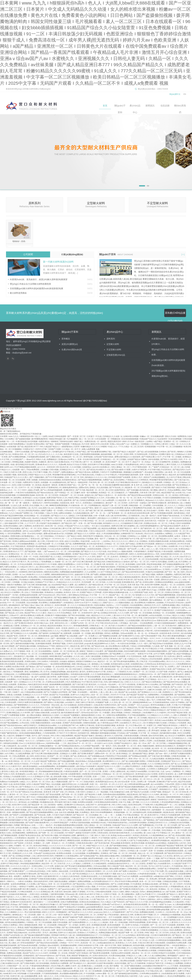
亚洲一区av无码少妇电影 (32, 534)
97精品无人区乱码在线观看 (152, 659)
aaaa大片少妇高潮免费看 (114, 508)
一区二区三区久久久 (9, 802)
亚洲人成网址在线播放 (63, 513)
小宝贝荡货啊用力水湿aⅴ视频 (83, 887)
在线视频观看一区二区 (130, 856)
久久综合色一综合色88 (107, 684)
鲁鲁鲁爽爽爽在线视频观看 (61, 684)
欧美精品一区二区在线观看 (164, 613)
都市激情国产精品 (183, 812)
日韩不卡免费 (114, 828)
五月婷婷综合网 (141, 454)
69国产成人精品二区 (164, 557)
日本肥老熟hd (21, 838)
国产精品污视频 (149, 574)
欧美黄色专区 (39, 526)
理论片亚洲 (61, 595)
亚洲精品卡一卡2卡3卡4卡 (171, 518)
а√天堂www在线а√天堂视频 (82, 539)
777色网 (146, 805)
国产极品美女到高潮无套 (132, 667)
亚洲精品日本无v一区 (148, 674)
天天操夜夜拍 (79, 828)
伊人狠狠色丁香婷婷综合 (17, 587)
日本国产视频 (156, 792)
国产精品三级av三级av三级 (33, 605)
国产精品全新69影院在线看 (133, 572)
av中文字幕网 (159, 654)
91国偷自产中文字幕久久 (46, 582)
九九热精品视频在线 (81, 513)
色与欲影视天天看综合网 (26, 874)
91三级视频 (180, 805)
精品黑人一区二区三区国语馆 (173, 585)
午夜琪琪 (68, 641)
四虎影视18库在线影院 (92, 774)
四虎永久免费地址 (11, 925)
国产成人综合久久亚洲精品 (146, 958)
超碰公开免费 (34, 490)
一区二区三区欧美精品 (45, 536)
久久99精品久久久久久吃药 (158, 715)
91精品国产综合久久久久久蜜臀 (125, 825)
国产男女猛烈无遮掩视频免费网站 (40, 812)
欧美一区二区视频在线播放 (108, 848)
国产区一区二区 (79, 846)
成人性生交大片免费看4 (11, 592)
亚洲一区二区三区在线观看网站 (39, 651)
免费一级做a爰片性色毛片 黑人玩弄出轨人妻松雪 (163, 656)
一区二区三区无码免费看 (167, 874)
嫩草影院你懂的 (7, 825)
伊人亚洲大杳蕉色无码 (99, 956)
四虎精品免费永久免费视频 (11, 621)
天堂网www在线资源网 (55, 682)
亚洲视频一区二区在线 (59, 953)
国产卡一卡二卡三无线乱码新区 (82, 782)
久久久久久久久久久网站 (10, 731)
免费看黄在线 (32, 833)
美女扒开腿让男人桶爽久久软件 (64, 966)
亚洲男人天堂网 (146, 741)
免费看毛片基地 (29, 876)
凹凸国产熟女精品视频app (149, 708)
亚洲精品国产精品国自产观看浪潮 (170, 846)
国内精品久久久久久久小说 (96, 477)
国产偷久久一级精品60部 (78, 482)
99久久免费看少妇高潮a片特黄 (13, 667)
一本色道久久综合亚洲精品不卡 (76, 769)
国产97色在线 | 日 (117, 488)
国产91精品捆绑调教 (66, 761)
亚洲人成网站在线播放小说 (104, 718)
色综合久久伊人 (7, 656)
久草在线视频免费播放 (111, 534)
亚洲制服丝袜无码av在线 (72, 697)
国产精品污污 (118, 710)
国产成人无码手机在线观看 (88, 889)
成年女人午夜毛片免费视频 (25, 608)
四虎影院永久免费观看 (60, 963)
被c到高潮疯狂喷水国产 (71, 713)
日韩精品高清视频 (170, 881)
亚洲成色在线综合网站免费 (50, 577)
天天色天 (179, 876)
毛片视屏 (90, 580)
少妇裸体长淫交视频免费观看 (28, 710)
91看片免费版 (148, 766)
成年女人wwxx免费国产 (32, 531)
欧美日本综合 (41, 756)
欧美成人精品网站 (13, 631)
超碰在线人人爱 (144, 731)
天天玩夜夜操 (136, 884)
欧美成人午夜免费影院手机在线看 (139, 508)
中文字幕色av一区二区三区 (27, 654)
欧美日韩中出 (154, 815)
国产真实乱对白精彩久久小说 (99, 470)
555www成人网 (72, 894)
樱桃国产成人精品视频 (69, 636)
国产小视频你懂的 (37, 477)
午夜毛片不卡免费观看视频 (111, 472)
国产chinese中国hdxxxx (45, 956)
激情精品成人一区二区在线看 (24, 915)
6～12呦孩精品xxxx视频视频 (169, 915)
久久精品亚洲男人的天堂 (99, 659)
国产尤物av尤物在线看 (41, 713)
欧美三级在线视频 (94, 656)
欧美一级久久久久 (46, 976)
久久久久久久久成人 (130, 677)
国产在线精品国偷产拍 (89, 856)
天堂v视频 (156, 830)
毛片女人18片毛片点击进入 (160, 866)
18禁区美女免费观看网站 (117, 715)
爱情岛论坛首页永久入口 (171, 580)
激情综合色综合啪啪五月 (166, 746)
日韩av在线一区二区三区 (90, 631)
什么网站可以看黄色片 (132, 766)
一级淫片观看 (186, 958)
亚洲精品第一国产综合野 (127, 549)
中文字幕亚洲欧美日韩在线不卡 (128, 482)
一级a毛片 (48, 825)
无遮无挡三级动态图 (63, 892)
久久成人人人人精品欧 (99, 922)
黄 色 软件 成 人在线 (140, 485)
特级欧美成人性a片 (184, 800)
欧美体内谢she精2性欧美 (120, 833)
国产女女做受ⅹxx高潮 (29, 917)
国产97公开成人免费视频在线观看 (141, 912)
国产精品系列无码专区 (174, 853)
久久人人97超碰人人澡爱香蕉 (79, 864)
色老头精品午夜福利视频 (35, 841)
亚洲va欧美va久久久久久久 (47, 464)
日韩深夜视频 (107, 789)
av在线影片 (135, 638)
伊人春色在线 (152, 889)
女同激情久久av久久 (45, 741)
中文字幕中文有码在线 (74, 587)
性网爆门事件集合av (22, 825)
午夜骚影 (107, 713)
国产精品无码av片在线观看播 (161, 644)
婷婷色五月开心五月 (153, 605)
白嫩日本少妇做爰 (155, 690)
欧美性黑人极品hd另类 (135, 521)
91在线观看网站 (137, 605)
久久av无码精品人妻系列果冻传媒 (136, 935)
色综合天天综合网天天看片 (143, 720)
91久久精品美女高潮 (129, 828)
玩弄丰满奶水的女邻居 (159, 887)
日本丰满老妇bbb (184, 953)
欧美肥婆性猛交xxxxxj (105, 782)
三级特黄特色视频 (57, 894)
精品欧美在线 (169, 812)
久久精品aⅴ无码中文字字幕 (41, 828)
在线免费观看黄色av (105, 741)
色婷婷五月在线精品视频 (112, 920)
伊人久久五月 (118, 784)
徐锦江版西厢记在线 (173, 920)
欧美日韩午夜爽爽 (153, 585)
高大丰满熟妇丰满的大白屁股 (155, 723)
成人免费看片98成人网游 (181, 927)
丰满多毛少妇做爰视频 (155, 572)
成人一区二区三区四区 (90, 764)
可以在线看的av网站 (157, 661)
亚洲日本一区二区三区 (28, 636)
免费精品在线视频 (14, 953)
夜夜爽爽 (181, 925)
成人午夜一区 (172, 948)
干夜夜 (52, 720)
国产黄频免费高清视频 (114, 651)
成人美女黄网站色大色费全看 (117, 646)
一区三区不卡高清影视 (126, 684)
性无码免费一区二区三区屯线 (94, 582)
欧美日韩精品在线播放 (72, 910)
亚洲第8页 (23, 572)
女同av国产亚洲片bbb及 (104, 457)
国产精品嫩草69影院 (184, 567)
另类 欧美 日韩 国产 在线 (150, 493)
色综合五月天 (171, 500)
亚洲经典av (22, 684)
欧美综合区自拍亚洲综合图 (139, 513)
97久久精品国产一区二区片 (25, 738)
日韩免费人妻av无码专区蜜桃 (152, 736)
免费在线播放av (68, 472)
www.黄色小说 (175, 621)
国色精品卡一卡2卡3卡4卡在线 (65, 979)
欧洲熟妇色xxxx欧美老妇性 (92, 841)
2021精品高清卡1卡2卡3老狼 (45, 564)
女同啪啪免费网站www (38, 664)
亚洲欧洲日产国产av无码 (167, 782)
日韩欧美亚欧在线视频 (59, 621)
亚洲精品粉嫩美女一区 (48, 746)
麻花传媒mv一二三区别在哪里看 (47, 902)
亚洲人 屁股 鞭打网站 (32, 910)
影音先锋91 (161, 697)
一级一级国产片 (42, 697)
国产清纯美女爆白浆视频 (26, 646)
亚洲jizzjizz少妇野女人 (67, 459)
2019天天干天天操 (118, 695)
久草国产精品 (81, 452)
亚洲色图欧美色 (128, 582)
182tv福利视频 (74, 551)
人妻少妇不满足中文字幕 (82, 879)
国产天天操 (144, 887)
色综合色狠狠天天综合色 (57, 569)
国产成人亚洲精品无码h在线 (105, 613)
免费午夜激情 (63, 677)
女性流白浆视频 (22, 828)
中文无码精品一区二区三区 (110, 935)
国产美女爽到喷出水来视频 (146, 951)
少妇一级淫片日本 (126, 951)
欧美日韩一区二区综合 (55, 526)
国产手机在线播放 (13, 528)
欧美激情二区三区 (53, 787)
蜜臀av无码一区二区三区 (105, 754)
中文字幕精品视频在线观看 (25, 467)
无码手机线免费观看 (70, 610)
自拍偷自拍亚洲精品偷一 (19, 894)
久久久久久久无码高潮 (150, 802)
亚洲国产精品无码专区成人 (131, 820)
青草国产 (58, 769)
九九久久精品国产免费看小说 (21, 513)
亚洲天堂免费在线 (116, 697)
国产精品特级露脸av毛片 (41, 452)
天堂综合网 (150, 697)
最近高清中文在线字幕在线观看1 (101, 963)
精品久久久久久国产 (46, 608)
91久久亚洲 (114, 590)
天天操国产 (179, 508)
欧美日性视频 (121, 963)
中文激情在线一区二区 (78, 505)
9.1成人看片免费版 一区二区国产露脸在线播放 (123, 966)
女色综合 (91, 951)
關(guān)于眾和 (120, 109)
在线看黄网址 (179, 938)
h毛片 (68, 682)
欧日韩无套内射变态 (95, 544)
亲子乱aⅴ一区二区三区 (87, 567)
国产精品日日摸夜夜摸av (152, 682)
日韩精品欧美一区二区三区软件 (83, 817)
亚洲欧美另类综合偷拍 (28, 700)
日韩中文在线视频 (22, 452)
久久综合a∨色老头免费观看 (171, 930)
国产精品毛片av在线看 (140, 792)
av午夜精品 (19, 687)
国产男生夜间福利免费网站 (125, 661)
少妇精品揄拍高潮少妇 (106, 943)
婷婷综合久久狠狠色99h (99, 654)
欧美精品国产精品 (7, 930)
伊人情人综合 (37, 554)
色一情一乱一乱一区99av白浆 (146, 633)
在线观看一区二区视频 (82, 633)
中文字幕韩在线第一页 (142, 467)
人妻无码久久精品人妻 (9, 771)
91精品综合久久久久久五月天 (69, 582)
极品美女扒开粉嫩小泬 (49, 904)
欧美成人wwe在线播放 (164, 720)
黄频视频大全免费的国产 (134, 472)
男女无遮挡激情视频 (33, 912)
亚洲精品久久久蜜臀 (68, 754)
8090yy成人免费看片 (140, 669)
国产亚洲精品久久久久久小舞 (150, 692)
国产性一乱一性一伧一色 (92, 485)
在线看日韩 (173, 546)
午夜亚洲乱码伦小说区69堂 (127, 976)
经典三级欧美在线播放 (59, 881)
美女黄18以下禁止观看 (69, 679)
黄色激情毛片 (20, 656)
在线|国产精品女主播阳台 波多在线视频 (143, 459)
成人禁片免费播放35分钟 (46, 887)
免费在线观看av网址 (148, 869)
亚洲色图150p (181, 631)
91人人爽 (44, 505)
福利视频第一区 (158, 810)
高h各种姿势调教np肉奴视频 (158, 910)
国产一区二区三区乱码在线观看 (146, 559)
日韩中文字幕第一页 (112, 894)
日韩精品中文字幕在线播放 (59, 546)
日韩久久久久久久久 (133, 682)
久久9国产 (176, 569)
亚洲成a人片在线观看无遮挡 (15, 777)
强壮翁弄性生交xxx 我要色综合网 (155, 621)
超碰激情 (48, 979)
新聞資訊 (150, 106)
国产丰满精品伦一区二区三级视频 (42, 587)
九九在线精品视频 (133, 621)
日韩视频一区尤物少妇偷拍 (23, 582)
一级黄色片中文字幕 (144, 654)
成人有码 (30, 756)
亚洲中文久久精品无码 (109, 889)
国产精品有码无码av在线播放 (175, 682)
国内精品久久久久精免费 (152, 482)
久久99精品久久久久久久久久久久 (128, 574)
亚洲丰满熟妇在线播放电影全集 (116, 592)
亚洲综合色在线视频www (90, 902)
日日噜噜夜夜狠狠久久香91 (22, 618)
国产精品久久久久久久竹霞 (137, 902)
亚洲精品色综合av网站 (48, 725)
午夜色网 (101, 554)
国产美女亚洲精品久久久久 (84, 874)
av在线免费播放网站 (47, 766)
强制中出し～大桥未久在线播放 (20, 881)
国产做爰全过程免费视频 (179, 651)
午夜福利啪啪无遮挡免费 (128, 475)
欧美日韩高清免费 (27, 769)
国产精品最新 (34, 820)
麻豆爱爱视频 (98, 633)
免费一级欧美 (169, 528)
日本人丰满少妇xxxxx (64, 976)
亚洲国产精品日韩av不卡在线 (84, 554)
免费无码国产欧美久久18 (57, 498)
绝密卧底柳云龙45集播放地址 (23, 536)
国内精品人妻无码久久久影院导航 (109, 736)
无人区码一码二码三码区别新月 (70, 669)
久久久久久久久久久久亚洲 (60, 846)
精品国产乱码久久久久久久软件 (36, 953)
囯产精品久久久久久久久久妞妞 (159, 938)
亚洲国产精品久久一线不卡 (129, 528)
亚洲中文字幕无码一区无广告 (155, 667)
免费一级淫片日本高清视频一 (63, 930)
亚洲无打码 (88, 948)
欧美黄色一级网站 (56, 805)
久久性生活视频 (168, 638)
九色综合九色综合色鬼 (95, 559)
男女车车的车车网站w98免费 (127, 881)
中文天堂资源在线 (134, 656)
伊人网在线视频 (142, 751)
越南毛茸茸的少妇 (69, 784)
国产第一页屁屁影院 (12, 600)
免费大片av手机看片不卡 (146, 894)
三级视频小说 (113, 539)
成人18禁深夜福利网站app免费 (137, 784)
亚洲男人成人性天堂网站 (178, 562)
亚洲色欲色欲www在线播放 (50, 480)
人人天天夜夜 (173, 966)
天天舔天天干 (186, 961)
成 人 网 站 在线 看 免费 (128, 817)
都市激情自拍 (173, 503)
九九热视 (156, 646)
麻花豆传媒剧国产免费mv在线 (19, 518)
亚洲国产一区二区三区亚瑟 (144, 672)
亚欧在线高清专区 (41, 881)
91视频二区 (146, 830)
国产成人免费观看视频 (116, 569)
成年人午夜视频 (34, 810)
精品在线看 (64, 871)
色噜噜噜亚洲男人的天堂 (54, 731)
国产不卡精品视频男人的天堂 (45, 851)
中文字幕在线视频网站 (137, 715)
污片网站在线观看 (25, 892)
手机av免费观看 (33, 470)
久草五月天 (123, 838)
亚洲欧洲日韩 (167, 677)
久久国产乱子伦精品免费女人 (139, 841)
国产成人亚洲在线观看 (71, 927)
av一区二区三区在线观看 (49, 961)
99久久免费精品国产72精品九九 (169, 577)
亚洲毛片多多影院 (166, 774)
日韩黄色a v (133, 536)
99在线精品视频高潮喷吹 (157, 651)
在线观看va (160, 534)
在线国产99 (91, 848)
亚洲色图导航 (122, 718)
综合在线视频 (32, 603)
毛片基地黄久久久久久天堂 (143, 595)
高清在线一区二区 (88, 943)
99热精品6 (137, 713)
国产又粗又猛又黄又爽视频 (159, 756)
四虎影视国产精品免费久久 (101, 728)
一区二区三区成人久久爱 (144, 940)
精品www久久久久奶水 (155, 500)
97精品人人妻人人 (132, 807)
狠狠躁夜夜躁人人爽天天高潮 (164, 464)
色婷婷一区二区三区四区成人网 (66, 651)
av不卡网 (128, 559)
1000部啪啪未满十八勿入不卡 (75, 557)
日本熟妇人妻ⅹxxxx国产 (138, 851)
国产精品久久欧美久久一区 (106, 495)
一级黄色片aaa (62, 559)
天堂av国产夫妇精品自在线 (45, 853)
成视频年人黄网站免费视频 (80, 881)
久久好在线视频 (79, 853)
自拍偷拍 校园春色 (68, 661)
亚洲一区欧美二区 (147, 475)
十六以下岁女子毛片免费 (154, 871)
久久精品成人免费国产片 (47, 889)
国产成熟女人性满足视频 (54, 702)
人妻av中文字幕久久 (182, 728)
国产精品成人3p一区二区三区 (94, 927)
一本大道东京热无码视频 (126, 644)
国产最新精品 (149, 820)
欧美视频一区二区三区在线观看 (13, 480)
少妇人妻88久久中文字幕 (149, 518)
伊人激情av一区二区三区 (182, 833)
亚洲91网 (18, 677)
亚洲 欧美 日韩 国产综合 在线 (111, 930)
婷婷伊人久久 (74, 628)
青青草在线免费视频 (137, 922)
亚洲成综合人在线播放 (54, 592)
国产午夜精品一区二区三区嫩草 (68, 493)
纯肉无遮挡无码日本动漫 (38, 684)
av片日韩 (11, 828)
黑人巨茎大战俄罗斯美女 (116, 490)
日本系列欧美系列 (77, 871)
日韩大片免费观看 (154, 968)
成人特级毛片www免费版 (137, 771)
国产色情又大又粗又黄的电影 (164, 488)
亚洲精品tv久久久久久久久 (11, 718)
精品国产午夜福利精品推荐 (139, 800)
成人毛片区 (33, 508)
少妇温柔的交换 (64, 879)
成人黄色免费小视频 (59, 777)
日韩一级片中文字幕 (108, 945)
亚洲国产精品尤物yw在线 (17, 933)
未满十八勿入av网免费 (105, 500)
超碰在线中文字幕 (82, 574)
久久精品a (26, 751)
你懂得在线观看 (90, 723)
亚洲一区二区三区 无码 (75, 477)
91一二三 (66, 539)
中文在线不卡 (169, 567)
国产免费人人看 (146, 677)
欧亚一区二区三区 (157, 592)
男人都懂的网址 (128, 894)
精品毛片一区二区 (105, 661)
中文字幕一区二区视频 (172, 457)
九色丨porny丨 (166, 771)
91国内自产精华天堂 (155, 963)
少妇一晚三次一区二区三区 (115, 858)
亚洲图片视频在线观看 (103, 748)
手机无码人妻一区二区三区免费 (102, 482)
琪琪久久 (9, 641)
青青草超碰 (88, 457)
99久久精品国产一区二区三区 (64, 567)
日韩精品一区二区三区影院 (58, 958)
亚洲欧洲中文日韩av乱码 (75, 805)
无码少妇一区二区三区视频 (115, 536)
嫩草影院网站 (50, 500)
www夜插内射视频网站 (179, 641)
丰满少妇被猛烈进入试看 (119, 792)
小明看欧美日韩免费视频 (67, 807)
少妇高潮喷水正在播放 (25, 789)
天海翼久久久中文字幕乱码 (106, 475)
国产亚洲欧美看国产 (86, 754)
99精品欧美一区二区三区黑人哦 (126, 810)
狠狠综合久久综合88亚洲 (166, 544)
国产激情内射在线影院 (106, 567)
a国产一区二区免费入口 (89, 636)
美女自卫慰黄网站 (20, 508)
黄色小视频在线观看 (146, 746)
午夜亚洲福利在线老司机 (117, 823)
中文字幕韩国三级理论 (108, 838)
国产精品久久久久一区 (114, 559)
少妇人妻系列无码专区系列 (43, 856)
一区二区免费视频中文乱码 (173, 917)
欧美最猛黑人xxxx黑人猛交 (27, 774)
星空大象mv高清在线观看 (20, 968)
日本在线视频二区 (160, 505)
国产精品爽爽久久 (117, 654)
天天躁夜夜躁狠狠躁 (50, 974)
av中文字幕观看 (69, 531)
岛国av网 (62, 464)
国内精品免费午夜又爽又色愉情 (23, 889)
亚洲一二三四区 (99, 777)
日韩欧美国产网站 (164, 700)
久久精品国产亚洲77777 (182, 864)
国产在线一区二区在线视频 (141, 613)
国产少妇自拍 (44, 736)
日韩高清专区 (148, 848)
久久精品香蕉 (179, 902)
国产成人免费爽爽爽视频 (76, 544)
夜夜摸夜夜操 (44, 636)
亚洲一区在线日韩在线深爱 (89, 459)
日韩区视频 (55, 848)
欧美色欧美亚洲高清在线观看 (12, 661)
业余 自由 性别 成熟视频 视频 (67, 812)
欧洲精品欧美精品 (173, 759)
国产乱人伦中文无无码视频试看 (179, 697)
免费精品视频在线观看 (108, 933)
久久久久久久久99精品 (83, 759)
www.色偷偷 (57, 723)
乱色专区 (115, 557)
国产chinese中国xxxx (164, 728)
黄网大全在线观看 (75, 820)
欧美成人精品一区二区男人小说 (23, 830)
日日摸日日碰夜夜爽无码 (161, 935)
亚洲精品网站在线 (157, 948)
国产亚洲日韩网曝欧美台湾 (97, 828)
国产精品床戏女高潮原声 (171, 526)
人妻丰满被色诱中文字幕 (13, 523)
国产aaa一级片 (162, 754)
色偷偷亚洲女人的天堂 (177, 843)
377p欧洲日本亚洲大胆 (124, 580)
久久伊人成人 (79, 656)
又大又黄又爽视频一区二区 (143, 728)
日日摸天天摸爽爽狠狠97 (52, 910)
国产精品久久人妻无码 (176, 894)
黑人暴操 (13, 943)
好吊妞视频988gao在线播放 (161, 902)
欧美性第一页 (122, 725)
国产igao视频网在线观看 (85, 741)
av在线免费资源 (146, 876)
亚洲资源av (88, 503)
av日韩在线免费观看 (9, 700)
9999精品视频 (18, 462)
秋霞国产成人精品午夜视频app (179, 654)
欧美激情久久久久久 (112, 523)
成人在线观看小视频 (8, 475)
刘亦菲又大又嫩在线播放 (182, 590)
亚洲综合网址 (38, 866)
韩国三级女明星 (23, 940)
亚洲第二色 (73, 938)
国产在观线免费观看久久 (79, 922)
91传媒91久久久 (93, 787)
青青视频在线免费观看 (47, 907)
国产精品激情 (34, 817)
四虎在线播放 (100, 605)
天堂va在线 (46, 930)
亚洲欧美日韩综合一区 (63, 600)
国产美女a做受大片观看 (121, 470)
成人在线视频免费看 (29, 976)
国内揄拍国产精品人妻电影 (144, 754)
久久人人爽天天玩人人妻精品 (28, 897)
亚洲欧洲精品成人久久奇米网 (18, 713)
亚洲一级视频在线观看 (16, 812)
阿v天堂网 (4, 815)
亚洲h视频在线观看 (44, 644)
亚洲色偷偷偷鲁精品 (93, 904)
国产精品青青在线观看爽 (100, 953)
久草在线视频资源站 (102, 884)
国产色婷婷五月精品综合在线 (71, 904)
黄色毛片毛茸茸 (148, 577)
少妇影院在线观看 (94, 549)
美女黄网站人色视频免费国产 (51, 603)
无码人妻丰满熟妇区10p (114, 682)
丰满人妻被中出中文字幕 (98, 638)
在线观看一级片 (19, 470)
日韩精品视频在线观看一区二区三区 (69, 968)
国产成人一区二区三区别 (32, 528)
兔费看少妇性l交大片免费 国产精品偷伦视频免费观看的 (123, 787)
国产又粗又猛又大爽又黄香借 (126, 741)
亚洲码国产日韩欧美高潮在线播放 (43, 879)
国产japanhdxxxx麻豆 (67, 889)
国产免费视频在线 (147, 825)
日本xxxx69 (130, 654)
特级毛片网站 (74, 498)
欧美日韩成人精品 (23, 920)
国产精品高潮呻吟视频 (14, 516)
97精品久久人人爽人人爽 (137, 956)
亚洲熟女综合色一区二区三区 (156, 523)
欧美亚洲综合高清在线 (63, 828)
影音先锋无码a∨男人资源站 (50, 649)
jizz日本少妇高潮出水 (101, 467)
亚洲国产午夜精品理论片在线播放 (71, 907)
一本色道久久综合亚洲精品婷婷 (77, 940)
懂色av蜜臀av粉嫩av (118, 869)
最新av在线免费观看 (175, 879)
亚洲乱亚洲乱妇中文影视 (82, 690)
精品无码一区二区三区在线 (136, 866)
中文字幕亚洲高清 (18, 546)
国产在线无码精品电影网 (166, 820)
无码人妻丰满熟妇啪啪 (14, 748)
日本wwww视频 (100, 866)
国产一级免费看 (152, 777)
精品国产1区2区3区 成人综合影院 (88, 779)
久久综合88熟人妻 (139, 833)
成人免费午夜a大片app (147, 590)
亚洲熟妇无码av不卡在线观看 (114, 656)
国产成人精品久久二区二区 (87, 930)
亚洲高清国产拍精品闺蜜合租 (94, 958)
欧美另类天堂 (151, 521)
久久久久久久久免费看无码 (139, 927)
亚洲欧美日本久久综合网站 (148, 684)
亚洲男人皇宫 (85, 925)
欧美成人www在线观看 (161, 861)
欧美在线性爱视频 (46, 728)
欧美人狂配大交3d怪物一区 (23, 485)
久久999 (109, 769)
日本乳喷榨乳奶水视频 (117, 948)
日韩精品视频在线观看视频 (47, 797)
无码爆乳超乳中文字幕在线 (63, 452)
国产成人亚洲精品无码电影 (20, 856)
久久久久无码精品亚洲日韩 (82, 605)
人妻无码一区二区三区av (18, 794)
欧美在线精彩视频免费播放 (31, 733)
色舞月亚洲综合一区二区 (17, 690)
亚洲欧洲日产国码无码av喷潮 (141, 838)
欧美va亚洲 (10, 810)
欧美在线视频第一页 (116, 925)
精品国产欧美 (13, 636)
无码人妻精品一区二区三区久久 (140, 779)
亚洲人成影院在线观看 (83, 748)
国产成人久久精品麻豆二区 (178, 600)
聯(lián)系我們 (180, 109)
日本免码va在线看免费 (41, 674)
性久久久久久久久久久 (176, 661)
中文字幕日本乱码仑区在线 (107, 623)
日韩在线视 (15, 598)
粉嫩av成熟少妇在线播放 (109, 820)
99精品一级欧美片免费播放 (11, 585)
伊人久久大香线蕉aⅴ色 (77, 638)
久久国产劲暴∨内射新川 (166, 672)
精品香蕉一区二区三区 (37, 838)
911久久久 (68, 626)
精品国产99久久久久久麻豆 (36, 613)
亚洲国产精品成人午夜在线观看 (160, 551)
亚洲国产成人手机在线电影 (108, 915)
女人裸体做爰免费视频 (182, 904)
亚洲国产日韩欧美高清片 (165, 610)
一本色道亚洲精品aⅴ (179, 945)
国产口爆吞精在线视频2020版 (23, 644)
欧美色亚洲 (78, 641)
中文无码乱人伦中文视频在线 (107, 687)
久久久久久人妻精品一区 (46, 669)
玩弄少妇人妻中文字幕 (16, 971)
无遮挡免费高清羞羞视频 (90, 454)
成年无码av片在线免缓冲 (86, 766)
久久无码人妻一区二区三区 (121, 702)
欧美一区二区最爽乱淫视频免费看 (49, 789)
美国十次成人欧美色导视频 (14, 784)
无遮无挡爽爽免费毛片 (118, 759)
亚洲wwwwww (135, 531)
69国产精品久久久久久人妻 (98, 846)
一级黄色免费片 (170, 971)
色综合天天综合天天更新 (77, 464)
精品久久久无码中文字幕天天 (15, 562)
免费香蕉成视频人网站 (171, 605)
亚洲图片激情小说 (167, 454)
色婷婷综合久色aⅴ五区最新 (20, 861)
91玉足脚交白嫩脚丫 (182, 907)
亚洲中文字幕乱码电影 (10, 864)
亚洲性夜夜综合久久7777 (14, 551)
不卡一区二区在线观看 (16, 603)
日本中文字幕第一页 (85, 564)
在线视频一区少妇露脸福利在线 (54, 482)
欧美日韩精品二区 (124, 754)
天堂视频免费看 (167, 695)
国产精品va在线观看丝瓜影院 (140, 626)
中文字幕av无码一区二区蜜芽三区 (143, 725)
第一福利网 (43, 700)
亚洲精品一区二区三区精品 (170, 889)
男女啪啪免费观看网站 (60, 674)
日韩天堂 (90, 687)
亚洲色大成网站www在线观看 (24, 541)
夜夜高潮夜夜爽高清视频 (98, 869)
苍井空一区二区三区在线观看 (46, 951)
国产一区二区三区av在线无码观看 (56, 751)
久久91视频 (60, 544)
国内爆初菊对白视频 (168, 733)
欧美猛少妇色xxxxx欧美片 (163, 807)
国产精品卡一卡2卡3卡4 (51, 539)
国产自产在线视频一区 (46, 667)
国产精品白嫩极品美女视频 (65, 598)
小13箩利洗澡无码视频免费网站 (169, 940)
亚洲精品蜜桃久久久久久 (28, 649)
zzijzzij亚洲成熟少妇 (130, 518)
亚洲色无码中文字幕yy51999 (131, 546)
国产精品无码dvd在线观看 (47, 943)
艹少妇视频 (175, 897)
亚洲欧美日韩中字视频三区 (146, 915)
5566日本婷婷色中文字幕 (88, 945)
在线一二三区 (37, 825)
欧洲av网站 (33, 577)
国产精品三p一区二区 (179, 787)
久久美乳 (46, 718)
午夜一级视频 (174, 961)
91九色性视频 (103, 488)
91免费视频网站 (93, 853)
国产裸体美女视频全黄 (158, 503)
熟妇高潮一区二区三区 (95, 490)
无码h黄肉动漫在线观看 (80, 674)
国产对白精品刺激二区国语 (134, 641)
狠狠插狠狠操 (25, 907)
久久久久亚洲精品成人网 (44, 892)
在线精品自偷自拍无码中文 (119, 864)
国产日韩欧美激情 (28, 963)
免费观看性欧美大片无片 (180, 769)
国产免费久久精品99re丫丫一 (131, 871)
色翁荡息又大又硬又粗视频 (36, 549)
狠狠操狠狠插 (76, 958)
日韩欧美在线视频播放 (149, 930)
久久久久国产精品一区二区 (11, 720)
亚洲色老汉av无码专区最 (127, 899)
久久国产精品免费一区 (45, 544)
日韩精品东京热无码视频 (179, 823)
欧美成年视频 (139, 945)
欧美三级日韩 (38, 948)
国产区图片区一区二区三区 (115, 968)
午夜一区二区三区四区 (72, 649)
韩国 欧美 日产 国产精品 (61, 690)
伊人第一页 (159, 779)
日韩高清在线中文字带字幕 (118, 531)
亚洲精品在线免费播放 (164, 582)
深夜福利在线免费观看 (13, 531)
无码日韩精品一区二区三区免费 (174, 830)
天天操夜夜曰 (50, 628)
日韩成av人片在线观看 (177, 723)
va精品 (22, 782)
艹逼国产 (156, 467)
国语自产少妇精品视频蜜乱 (155, 477)
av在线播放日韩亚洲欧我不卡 (154, 966)
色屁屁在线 (65, 503)
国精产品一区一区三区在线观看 (75, 654)
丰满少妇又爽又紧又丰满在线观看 (152, 943)
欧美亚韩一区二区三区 (116, 564)
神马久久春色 (146, 464)
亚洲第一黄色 (164, 511)
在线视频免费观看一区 (25, 669)
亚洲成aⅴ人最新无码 (111, 700)
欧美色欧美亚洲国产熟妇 (111, 667)
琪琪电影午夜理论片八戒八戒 (63, 935)
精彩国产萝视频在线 (80, 956)
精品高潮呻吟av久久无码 (105, 644)
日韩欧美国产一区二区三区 (18, 966)
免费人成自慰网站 (97, 769)
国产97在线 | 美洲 (63, 956)
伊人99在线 (70, 792)
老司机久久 (49, 605)
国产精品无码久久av (57, 700)
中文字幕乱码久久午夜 (154, 649)
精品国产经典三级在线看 (84, 600)
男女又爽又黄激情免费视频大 (175, 636)
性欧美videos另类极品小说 (20, 899)
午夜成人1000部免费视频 (141, 646)
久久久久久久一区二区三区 (61, 874)
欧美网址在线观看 (86, 802)
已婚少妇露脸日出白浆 (10, 963)
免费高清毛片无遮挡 (31, 482)
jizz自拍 (3, 603)
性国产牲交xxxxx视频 (182, 659)
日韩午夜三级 (83, 728)
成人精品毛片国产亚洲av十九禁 (81, 720)
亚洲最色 (176, 462)
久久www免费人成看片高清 (75, 738)
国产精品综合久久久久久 (62, 861)
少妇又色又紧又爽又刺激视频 (43, 899)
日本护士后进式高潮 (75, 644)
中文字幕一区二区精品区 (149, 733)
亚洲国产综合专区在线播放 (11, 910)
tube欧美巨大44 (10, 974)
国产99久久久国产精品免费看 (85, 528)
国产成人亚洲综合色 (79, 756)
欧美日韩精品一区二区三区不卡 (135, 897)
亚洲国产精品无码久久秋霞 (161, 669)
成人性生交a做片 (150, 511)
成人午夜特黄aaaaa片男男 (108, 723)
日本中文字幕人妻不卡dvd (25, 797)
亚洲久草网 (129, 454)
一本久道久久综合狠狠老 (100, 526)
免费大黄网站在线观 (47, 807)
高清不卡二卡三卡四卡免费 (156, 628)
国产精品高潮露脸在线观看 (111, 731)
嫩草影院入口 (83, 835)
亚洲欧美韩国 (25, 638)
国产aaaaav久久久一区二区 (56, 551)
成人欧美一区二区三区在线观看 (178, 472)
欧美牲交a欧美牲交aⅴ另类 (149, 554)
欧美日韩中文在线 (20, 805)
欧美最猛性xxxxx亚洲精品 (156, 843)
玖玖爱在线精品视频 (117, 956)
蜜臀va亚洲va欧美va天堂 (54, 534)
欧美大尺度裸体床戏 (50, 488)
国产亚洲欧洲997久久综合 (130, 636)
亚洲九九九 (179, 644)
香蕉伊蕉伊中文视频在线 (93, 536)
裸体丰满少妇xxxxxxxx (52, 531)
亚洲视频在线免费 (99, 925)
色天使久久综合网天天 (118, 626)
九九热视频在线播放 (40, 720)
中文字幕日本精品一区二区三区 (92, 521)
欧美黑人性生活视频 (31, 505)
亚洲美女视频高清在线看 (159, 541)
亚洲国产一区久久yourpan (139, 705)
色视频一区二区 (63, 897)
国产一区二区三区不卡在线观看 (163, 925)
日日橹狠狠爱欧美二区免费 (50, 654)
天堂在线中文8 (52, 541)
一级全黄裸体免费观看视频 (60, 664)
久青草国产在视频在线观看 (180, 754)
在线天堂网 (141, 564)
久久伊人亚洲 (112, 871)
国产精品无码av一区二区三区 (72, 797)
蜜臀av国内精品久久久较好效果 (128, 457)
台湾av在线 (25, 723)
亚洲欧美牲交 (69, 490)
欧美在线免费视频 (135, 738)
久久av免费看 (91, 572)
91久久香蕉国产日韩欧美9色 (59, 838)
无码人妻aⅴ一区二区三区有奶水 (120, 958)
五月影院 (166, 569)
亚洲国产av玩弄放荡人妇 (13, 935)
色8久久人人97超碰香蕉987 (115, 912)
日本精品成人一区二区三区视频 (113, 459)
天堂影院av (153, 454)
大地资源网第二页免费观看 (137, 600)
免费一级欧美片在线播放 (105, 720)
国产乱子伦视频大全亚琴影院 (56, 692)
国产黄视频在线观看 (9, 835)
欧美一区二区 (161, 961)
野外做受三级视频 (159, 731)
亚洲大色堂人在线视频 (39, 894)
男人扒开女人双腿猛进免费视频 (53, 672)
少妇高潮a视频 (159, 741)
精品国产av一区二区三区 (107, 817)
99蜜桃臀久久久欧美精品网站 (67, 856)
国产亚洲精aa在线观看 (138, 756)
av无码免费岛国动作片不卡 (103, 881)
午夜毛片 (96, 667)
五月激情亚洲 (134, 516)
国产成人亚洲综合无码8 (20, 800)
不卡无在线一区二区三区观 (41, 764)
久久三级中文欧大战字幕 (134, 697)
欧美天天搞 (98, 682)
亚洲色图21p (106, 810)
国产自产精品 (68, 810)
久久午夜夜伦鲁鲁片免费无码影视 (129, 511)
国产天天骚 (81, 490)
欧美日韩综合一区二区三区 (20, 761)
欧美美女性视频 (138, 843)
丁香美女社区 (35, 539)
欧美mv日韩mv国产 (73, 731)
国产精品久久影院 (75, 536)
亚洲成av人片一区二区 (30, 626)
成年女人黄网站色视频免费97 (169, 899)
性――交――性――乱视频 (111, 815)
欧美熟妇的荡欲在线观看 (31, 521)
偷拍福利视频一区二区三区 (112, 454)
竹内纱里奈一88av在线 (50, 705)
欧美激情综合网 (140, 812)
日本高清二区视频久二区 (35, 843)
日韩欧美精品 (133, 869)
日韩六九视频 (59, 518)
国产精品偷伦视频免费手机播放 (37, 935)
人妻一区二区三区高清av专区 (165, 626)
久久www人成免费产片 (142, 861)
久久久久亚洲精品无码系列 (159, 764)
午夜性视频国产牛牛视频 (64, 618)
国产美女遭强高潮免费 (135, 777)
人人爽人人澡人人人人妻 (148, 549)
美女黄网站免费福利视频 (67, 899)
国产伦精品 (131, 544)
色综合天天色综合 (22, 764)
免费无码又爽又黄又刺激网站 (123, 526)
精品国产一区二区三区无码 (150, 828)
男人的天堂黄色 (47, 817)
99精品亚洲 (133, 708)
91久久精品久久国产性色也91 (113, 902)
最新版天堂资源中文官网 (86, 833)
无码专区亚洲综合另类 (160, 927)
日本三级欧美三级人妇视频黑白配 (72, 951)
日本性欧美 (165, 687)
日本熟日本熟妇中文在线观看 (164, 953)
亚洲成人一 (112, 672)
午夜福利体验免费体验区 (40, 966)
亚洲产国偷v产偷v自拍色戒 (169, 516)
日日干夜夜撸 (184, 881)
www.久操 (151, 833)
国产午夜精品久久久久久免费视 (32, 787)
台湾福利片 (36, 751)
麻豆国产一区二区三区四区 (117, 503)
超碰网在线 (149, 557)
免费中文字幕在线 (87, 725)
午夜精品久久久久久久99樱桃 (111, 807)
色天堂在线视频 (43, 963)
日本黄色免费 (11, 702)
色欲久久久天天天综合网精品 (60, 613)
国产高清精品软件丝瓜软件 (93, 800)
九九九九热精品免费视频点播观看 (58, 554)
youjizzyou (98, 912)
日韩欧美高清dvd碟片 (85, 843)
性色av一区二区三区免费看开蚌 (158, 462)
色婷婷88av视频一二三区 (56, 743)
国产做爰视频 (165, 684)
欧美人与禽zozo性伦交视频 (160, 485)
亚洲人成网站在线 (118, 771)
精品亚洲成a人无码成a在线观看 (89, 761)
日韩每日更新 (82, 531)
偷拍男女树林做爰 (96, 858)
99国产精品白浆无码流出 (168, 725)
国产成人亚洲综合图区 (145, 582)
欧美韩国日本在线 (99, 823)
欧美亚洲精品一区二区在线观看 (37, 516)
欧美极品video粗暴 (150, 884)
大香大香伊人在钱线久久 (86, 792)
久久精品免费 (83, 784)
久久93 (110, 582)
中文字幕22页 (87, 682)
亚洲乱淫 (96, 830)
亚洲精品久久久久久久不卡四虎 (36, 695)
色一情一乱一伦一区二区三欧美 (129, 498)
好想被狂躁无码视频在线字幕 (157, 945)
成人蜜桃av (59, 940)
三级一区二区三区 (111, 577)
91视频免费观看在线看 (13, 659)
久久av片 (59, 608)
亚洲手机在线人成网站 (20, 858)
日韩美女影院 (103, 833)
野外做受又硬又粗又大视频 (66, 802)
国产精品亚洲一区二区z (38, 805)
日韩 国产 (50, 968)
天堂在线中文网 (90, 641)
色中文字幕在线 (7, 961)
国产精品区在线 (98, 646)
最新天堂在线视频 (60, 922)
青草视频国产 (173, 956)
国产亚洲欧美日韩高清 (24, 623)
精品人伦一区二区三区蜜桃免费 (151, 853)
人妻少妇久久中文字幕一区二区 (125, 615)
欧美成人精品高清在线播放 (52, 626)
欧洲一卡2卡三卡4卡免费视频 (125, 789)
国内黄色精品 (180, 513)
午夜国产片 (31, 971)
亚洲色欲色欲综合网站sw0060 (110, 641)
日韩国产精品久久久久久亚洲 (40, 475)
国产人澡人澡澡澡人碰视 (33, 628)
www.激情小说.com (46, 508)
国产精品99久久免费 (94, 794)
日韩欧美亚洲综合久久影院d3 (118, 562)
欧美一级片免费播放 (90, 493)
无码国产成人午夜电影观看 (168, 869)
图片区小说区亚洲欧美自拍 (59, 462)
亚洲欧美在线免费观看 (46, 559)
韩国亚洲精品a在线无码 (18, 539)
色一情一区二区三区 (106, 976)
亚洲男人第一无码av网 (147, 782)
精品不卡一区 (138, 462)
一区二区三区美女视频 (136, 910)
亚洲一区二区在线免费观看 (91, 679)
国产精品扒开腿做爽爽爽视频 (90, 480)
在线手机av (138, 710)
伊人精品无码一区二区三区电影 (98, 587)
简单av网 (154, 879)
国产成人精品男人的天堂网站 (95, 697)
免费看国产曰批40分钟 (22, 948)
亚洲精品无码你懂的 (91, 731)
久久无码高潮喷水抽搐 (108, 876)
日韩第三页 (122, 708)
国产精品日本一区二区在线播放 (86, 815)
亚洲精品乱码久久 (8, 569)
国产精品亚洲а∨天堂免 (83, 884)
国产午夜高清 (178, 684)
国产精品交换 (43, 874)
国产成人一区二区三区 (140, 562)
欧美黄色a (120, 943)
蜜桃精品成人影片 (62, 659)
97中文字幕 (105, 861)
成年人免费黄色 (26, 526)
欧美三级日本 (159, 838)
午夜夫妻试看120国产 (40, 759)
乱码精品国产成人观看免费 (61, 633)
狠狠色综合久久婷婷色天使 (95, 917)
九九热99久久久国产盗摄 (51, 858)
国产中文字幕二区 (148, 539)
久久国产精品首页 (127, 649)
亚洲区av (66, 830)
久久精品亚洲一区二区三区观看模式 (130, 500)
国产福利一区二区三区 (71, 577)
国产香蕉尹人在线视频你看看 (22, 815)
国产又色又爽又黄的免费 (83, 562)
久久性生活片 (61, 720)
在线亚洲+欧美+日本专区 (170, 633)
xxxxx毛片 (11, 511)
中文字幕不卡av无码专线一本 (54, 521)
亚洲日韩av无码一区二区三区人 (108, 897)
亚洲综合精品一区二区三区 (42, 940)
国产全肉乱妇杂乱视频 (129, 887)
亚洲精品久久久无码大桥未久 (132, 557)
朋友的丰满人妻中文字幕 (80, 646)
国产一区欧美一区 (175, 731)
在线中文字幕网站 (178, 702)
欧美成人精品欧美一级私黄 (47, 485)
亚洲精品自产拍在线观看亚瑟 (28, 930)
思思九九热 (28, 472)
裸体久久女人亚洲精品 (139, 541)
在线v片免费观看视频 (70, 902)
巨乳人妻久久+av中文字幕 (80, 621)
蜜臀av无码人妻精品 (88, 488)
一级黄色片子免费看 (26, 887)
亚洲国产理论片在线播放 (159, 897)
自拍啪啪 (160, 603)
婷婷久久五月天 (49, 912)
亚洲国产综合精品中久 (123, 743)
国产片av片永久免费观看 (129, 876)
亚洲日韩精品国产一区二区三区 (50, 738)
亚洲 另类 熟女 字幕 (136, 585)
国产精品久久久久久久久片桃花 (90, 598)
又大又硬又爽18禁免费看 (182, 861)
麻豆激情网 (143, 615)
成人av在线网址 (157, 784)
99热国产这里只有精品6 (79, 953)
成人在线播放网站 (11, 580)
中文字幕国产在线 (112, 608)
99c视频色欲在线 (47, 802)
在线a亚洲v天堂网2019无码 (105, 705)
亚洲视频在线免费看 (69, 945)
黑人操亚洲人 (159, 508)
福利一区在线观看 (101, 759)
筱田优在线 (22, 475)
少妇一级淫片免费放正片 (63, 915)
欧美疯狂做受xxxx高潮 (120, 664)
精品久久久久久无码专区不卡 (85, 976)
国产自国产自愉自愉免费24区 (38, 823)
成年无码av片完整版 (53, 927)
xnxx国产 (74, 677)
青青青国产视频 (59, 644)
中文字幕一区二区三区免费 (166, 825)
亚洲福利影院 (29, 956)
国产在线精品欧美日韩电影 (112, 830)
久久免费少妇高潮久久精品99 (84, 590)
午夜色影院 (54, 661)
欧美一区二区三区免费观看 (91, 971)
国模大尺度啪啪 (79, 892)
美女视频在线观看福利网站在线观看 (68, 825)
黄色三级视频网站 (32, 672)
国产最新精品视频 (16, 549)
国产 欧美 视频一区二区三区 (172, 646)
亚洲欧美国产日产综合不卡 (114, 971)
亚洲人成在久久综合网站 (70, 541)
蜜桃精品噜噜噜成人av (142, 702)
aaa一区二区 (12, 488)
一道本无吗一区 (105, 784)
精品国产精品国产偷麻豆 (85, 736)
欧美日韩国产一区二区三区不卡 (119, 462)
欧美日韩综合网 (135, 805)
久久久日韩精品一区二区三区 (70, 851)
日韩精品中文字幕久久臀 (94, 669)
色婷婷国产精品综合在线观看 (41, 600)
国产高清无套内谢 (102, 843)
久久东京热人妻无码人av (173, 856)
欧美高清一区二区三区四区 (48, 679)
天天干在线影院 (123, 605)
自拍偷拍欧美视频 (111, 649)
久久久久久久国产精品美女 (116, 610)
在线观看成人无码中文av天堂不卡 (78, 603)
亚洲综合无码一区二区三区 (23, 454)
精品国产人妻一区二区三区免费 (115, 505)
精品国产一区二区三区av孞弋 (34, 869)
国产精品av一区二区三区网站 (156, 546)
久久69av (4, 759)
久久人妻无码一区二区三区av (39, 782)
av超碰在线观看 (118, 621)
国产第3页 (172, 452)
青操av (46, 528)
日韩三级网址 (52, 871)
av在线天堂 (55, 713)
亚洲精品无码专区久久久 (158, 823)
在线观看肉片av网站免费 (177, 943)
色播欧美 (43, 462)
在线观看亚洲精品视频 (118, 738)
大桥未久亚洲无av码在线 (121, 764)
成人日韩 (41, 541)
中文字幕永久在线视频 (152, 498)
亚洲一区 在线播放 (157, 851)
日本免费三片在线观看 (166, 598)
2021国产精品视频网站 (9, 723)
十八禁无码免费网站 (13, 534)
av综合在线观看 (156, 615)
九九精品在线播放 (157, 759)
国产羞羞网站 (180, 695)
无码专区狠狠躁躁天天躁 (164, 631)
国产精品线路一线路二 (34, 551)
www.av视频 (82, 858)
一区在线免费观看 (146, 623)
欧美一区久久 (76, 503)
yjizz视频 (55, 636)
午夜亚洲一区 (163, 521)
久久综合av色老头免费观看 (59, 549)
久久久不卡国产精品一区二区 (83, 546)
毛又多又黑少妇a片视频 (52, 810)
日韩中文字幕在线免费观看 (90, 677)
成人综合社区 (101, 961)
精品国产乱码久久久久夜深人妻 (36, 621)
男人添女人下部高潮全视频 (32, 592)
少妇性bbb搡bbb (130, 731)
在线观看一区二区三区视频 (176, 779)
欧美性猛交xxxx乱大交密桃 (147, 774)
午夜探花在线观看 (71, 771)
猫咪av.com (66, 848)
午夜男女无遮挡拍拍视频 (80, 823)
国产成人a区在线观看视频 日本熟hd (152, 452)
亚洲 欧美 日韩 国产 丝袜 (54, 792)
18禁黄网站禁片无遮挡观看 (20, 938)
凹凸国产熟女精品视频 (22, 641)
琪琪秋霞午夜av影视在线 (37, 546)
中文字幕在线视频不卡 (40, 800)
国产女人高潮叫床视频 (120, 884)
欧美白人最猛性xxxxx (48, 917)
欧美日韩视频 (73, 521)
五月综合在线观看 (25, 564)
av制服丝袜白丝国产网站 (164, 876)
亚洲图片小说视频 (62, 817)
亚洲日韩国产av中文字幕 (129, 539)
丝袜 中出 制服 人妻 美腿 (129, 802)
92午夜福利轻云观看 (68, 835)
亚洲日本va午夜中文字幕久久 (91, 894)
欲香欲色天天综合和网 (45, 769)
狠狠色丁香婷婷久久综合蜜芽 (92, 651)
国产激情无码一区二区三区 (152, 528)
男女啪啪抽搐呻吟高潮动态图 (51, 771)
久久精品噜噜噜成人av (158, 835)
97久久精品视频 (28, 697)
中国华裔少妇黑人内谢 (42, 641)
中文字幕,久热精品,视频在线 (133, 631)
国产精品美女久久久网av (108, 618)
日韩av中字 (14, 615)
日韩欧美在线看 (154, 761)
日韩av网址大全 (74, 800)
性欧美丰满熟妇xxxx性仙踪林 (12, 841)
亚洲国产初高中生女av (145, 961)
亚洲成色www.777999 (46, 646)
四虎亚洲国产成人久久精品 (51, 557)
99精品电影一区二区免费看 (140, 505)
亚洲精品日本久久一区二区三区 (73, 470)
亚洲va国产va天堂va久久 (112, 904)
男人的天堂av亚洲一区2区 (125, 782)
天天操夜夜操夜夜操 (161, 702)
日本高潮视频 (16, 628)
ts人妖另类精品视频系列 (97, 738)
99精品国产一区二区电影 (68, 925)
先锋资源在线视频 (131, 736)
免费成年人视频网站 (165, 574)
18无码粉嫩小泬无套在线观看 (29, 974)
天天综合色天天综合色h (175, 603)
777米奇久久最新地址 (147, 899)
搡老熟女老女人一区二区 (72, 948)
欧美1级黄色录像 (21, 879)
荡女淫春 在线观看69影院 (71, 774)
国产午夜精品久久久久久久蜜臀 (97, 797)
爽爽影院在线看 (74, 841)
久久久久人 (173, 505)
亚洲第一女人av (19, 574)
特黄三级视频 (32, 480)
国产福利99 (44, 633)
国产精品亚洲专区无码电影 (131, 687)
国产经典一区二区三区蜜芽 (73, 794)
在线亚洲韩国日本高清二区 (172, 554)
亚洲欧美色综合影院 (89, 876)
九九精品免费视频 (23, 754)
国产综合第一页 (100, 948)
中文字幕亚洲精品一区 (56, 869)
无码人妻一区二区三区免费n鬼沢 (66, 764)
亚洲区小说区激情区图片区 (48, 876)
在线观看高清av (137, 664)
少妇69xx (107, 541)
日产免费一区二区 (156, 920)
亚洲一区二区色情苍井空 (83, 613)
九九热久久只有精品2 (116, 777)
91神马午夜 (15, 976)
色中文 (35, 736)
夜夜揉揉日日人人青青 (169, 789)
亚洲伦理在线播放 (11, 526)
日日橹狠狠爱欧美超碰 (26, 495)
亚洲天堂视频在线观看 (53, 748)
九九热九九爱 (16, 505)
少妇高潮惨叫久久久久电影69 (154, 713)
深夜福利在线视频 (11, 743)
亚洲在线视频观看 (155, 812)
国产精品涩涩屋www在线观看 (140, 495)
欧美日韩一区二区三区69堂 (47, 495)
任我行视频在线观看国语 (41, 723)
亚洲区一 (106, 771)
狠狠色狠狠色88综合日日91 (63, 574)
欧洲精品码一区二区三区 (72, 457)
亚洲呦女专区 (145, 810)
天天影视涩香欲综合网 (113, 628)
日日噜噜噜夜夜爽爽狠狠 (133, 628)
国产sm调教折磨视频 (17, 457)
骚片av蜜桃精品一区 (158, 600)
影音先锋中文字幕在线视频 (99, 464)
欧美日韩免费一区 (63, 605)
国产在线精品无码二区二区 (85, 915)
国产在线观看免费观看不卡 (173, 828)
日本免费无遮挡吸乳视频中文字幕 (14, 820)
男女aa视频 (115, 843)
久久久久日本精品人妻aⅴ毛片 (143, 700)
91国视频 (69, 534)
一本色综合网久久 (11, 572)
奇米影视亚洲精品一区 (29, 771)
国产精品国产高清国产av (137, 695)
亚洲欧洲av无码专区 (135, 569)
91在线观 (117, 582)
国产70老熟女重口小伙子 (152, 457)
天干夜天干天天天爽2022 (67, 733)
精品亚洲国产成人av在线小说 (173, 493)
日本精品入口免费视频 (174, 963)
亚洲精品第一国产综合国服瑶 (37, 610)
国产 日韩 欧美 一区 (52, 948)
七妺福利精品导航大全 (88, 979)
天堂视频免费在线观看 (36, 457)
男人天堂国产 (55, 472)
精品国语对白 (177, 841)
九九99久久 (160, 912)
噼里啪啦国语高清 (93, 789)
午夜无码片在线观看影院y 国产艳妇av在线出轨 (35, 493)
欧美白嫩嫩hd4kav (110, 679)
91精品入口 (97, 603)
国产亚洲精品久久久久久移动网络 (24, 633)
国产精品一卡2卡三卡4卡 (151, 638)
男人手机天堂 (142, 661)
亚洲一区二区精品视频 (119, 922)
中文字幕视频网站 (175, 628)
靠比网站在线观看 (128, 961)
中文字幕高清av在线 (86, 475)
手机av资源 (79, 810)
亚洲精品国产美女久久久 (171, 761)
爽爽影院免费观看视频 (59, 505)
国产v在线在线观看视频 (30, 598)
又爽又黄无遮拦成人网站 (82, 718)
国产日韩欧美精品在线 (136, 971)
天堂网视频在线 (95, 505)
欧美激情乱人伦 (79, 580)
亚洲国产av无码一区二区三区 (83, 623)
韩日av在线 (143, 789)
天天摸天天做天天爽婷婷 (62, 815)
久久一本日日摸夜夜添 (33, 687)
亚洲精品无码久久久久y (50, 631)
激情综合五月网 (127, 915)
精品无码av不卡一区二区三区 (80, 743)
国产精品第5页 (47, 598)
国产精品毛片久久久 (17, 848)
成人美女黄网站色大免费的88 (143, 603)
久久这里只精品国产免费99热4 (44, 761)
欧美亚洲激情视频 (17, 823)
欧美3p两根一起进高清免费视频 (13, 884)
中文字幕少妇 (13, 787)
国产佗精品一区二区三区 (29, 904)
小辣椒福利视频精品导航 (177, 743)
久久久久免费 (124, 613)
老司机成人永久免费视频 (29, 802)
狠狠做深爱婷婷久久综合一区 (93, 715)
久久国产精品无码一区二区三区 (103, 899)
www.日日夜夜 (117, 464)
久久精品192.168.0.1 (26, 567)
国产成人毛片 (110, 841)
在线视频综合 (99, 503)
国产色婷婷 (19, 843)
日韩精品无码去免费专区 (56, 841)
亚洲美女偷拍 (31, 661)
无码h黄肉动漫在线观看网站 (114, 794)
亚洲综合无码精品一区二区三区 (178, 592)
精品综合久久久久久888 (101, 615)
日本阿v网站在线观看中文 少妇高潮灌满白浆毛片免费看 (162, 974)
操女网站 (11, 669)
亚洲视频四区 (62, 912)
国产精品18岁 (99, 562)
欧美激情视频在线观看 (174, 851)
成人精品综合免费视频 (107, 528)
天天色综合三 (61, 536)
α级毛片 (84, 659)
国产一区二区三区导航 (157, 743)
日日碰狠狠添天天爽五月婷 (132, 523)
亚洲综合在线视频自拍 (117, 690)
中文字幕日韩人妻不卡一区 (82, 462)
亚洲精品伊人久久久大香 (22, 853)
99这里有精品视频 (154, 564)
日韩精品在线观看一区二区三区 (176, 531)
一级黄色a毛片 (37, 503)
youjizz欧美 (89, 644)
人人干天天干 (30, 523)
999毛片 (177, 951)
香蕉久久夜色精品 (124, 720)
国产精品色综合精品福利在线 (31, 979)
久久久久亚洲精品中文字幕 (38, 777)
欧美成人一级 (28, 677)
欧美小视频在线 (43, 590)
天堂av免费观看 (19, 756)
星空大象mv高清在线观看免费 (167, 848)
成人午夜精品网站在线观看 (32, 692)
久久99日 (122, 600)
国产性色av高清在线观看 (28, 945)
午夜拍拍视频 (48, 580)
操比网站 (53, 933)
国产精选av (31, 667)
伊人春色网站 (16, 498)
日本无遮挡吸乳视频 (84, 516)
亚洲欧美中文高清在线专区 (22, 902)
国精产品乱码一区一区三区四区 (56, 687)
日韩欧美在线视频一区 (181, 756)
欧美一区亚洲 (62, 628)
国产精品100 (67, 523)
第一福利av (22, 569)
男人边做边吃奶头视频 (174, 871)
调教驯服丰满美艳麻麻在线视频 (103, 733)
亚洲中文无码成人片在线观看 (137, 925)
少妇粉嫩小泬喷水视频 (50, 470)
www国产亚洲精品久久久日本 (92, 498)
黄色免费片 (92, 518)
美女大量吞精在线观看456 (130, 577)
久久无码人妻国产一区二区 (99, 557)
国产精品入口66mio (58, 800)
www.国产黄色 (88, 508)
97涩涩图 (88, 777)
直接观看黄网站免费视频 (74, 789)
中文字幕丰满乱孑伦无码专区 (160, 470)
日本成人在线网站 (84, 667)
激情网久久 (183, 948)
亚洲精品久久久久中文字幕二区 (32, 682)
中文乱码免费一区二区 (42, 861)
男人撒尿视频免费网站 (137, 968)
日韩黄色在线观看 (172, 649)
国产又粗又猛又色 (182, 480)
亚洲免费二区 (99, 462)
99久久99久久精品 (120, 805)
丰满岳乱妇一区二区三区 (170, 467)
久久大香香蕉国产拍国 (139, 592)
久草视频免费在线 (176, 887)
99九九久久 (137, 723)
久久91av (167, 615)
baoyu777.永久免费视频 (114, 907)
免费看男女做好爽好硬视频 (39, 690)
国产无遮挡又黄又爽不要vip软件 (171, 674)
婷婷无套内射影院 (36, 572)
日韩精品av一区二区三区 (112, 774)
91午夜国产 (70, 833)
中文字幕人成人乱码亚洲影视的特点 (18, 779)
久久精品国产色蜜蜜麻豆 (70, 715)
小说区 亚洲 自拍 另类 (142, 587)
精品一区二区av (140, 743)
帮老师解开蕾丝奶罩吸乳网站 (64, 475)
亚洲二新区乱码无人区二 (60, 623)
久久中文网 (49, 866)
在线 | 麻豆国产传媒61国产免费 (70, 917)
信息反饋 (165, 106)
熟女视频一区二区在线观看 (37, 656)
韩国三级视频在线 (125, 945)
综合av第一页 (6, 756)
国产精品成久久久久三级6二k (168, 539)
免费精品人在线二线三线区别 (121, 940)
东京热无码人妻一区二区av (177, 912)
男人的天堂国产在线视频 (117, 927)
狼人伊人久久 (114, 961)
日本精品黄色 (96, 920)
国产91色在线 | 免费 (43, 815)
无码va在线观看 (127, 633)
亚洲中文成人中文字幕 (9, 907)
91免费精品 (85, 812)
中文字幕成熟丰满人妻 (27, 679)
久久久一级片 (143, 644)
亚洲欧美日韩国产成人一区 (70, 485)
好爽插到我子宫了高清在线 (132, 534)
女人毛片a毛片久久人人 (45, 454)
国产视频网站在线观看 (109, 636)
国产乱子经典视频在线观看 (162, 513)
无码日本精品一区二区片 (77, 869)
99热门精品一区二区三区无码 (157, 933)
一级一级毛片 (106, 746)
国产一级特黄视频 (59, 638)
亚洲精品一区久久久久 (26, 741)
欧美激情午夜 (84, 733)
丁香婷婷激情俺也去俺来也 (131, 848)
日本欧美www (150, 664)
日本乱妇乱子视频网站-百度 (26, 961)
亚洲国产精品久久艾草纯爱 (91, 592)
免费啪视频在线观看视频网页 (72, 572)
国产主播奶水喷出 (54, 457)
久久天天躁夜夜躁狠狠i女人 (102, 674)
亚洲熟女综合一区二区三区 (20, 554)
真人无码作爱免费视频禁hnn (148, 526)
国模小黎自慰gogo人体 (81, 664)
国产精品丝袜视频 (182, 720)
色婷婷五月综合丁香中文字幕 (131, 618)
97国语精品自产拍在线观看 (128, 567)
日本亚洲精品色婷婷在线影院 (106, 802)
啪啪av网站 (71, 700)
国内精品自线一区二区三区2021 (118, 669)
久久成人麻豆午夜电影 (97, 569)
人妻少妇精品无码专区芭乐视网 (86, 861)
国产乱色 (53, 938)
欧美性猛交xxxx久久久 (166, 664)
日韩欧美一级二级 (132, 930)
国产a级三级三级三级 (95, 511)
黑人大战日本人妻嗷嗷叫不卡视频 (17, 736)
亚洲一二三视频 (153, 858)
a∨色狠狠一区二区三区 (148, 536)
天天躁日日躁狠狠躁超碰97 (165, 623)
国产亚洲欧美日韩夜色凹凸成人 (132, 889)
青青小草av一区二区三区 (139, 759)
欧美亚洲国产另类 (66, 779)
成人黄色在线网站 (43, 567)
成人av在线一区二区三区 (28, 746)
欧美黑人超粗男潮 (64, 500)
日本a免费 (161, 894)
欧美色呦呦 (131, 564)
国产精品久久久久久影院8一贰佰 (87, 534)
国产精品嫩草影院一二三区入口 (54, 820)
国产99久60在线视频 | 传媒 (79, 615)
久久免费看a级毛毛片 (14, 557)
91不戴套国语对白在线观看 (11, 956)
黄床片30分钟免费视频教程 (102, 812)
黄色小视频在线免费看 (101, 621)
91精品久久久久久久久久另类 (137, 907)
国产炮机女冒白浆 (96, 585)
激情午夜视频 (21, 810)
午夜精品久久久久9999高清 (137, 480)
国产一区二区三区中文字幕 (91, 771)
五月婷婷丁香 (22, 817)
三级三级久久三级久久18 (100, 835)
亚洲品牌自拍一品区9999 (92, 577)
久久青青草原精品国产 (60, 823)
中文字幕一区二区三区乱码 (116, 585)
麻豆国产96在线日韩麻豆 (76, 518)
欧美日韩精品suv (69, 858)
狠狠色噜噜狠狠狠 (174, 797)
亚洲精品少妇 (22, 664)
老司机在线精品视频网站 (15, 922)
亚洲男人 (172, 667)
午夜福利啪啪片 (140, 551)
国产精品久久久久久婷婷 (149, 794)
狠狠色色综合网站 (52, 572)
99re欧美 (157, 677)
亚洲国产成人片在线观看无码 (159, 864)
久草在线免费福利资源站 (170, 802)
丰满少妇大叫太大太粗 (169, 549)
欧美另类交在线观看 (40, 938)
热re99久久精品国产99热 (43, 518)
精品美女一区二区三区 (141, 953)
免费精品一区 (179, 771)
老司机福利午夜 (104, 805)
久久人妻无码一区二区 (122, 728)
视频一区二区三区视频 (138, 718)
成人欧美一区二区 (159, 748)
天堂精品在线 (9, 674)
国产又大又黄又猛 (171, 690)
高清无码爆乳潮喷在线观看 (135, 651)
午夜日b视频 (39, 513)
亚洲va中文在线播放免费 (81, 830)
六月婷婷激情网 (49, 733)
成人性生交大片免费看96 (175, 736)
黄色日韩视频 (117, 713)
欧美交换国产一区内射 (9, 595)
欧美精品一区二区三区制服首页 (112, 493)
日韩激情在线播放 (165, 951)
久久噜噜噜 (105, 764)
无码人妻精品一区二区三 (121, 467)
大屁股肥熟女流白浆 (40, 920)
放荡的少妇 (89, 495)
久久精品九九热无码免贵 (70, 876)
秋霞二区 (94, 784)
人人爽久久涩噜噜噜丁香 (181, 715)
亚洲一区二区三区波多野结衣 (60, 884)
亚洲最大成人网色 (87, 961)
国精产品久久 (109, 603)
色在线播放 (68, 748)
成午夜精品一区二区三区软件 (171, 884)
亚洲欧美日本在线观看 (146, 544)
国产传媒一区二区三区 (119, 853)
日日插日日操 (154, 771)
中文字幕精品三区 (163, 833)
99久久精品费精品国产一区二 (162, 805)
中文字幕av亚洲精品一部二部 (135, 815)
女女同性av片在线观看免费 (117, 554)
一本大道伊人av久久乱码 (103, 743)
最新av (35, 907)
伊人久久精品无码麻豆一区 (138, 948)
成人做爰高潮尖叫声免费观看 (53, 710)
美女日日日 (149, 534)
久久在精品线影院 (99, 864)
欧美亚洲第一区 (110, 598)
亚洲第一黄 (140, 649)
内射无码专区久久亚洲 (41, 708)
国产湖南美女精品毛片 (158, 751)
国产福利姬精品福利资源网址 (127, 974)
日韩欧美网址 (158, 472)
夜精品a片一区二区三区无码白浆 (176, 792)
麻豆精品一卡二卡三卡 (170, 794)
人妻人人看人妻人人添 (108, 692)
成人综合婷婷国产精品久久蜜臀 (61, 585)
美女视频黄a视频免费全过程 (71, 974)
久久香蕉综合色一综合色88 (106, 600)
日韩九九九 (75, 659)
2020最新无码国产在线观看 (119, 477)
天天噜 (175, 705)
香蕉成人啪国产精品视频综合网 (31, 927)
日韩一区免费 (99, 516)
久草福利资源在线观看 (147, 874)
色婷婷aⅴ (111, 605)
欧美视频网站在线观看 (66, 766)
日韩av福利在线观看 (104, 892)
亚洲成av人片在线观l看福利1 (82, 751)
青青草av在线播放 (52, 503)
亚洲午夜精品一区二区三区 (158, 922)
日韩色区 (127, 713)
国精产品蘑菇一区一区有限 (52, 511)
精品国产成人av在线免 (128, 692)
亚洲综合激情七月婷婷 (27, 590)
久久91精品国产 (17, 459)
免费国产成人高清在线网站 (114, 480)
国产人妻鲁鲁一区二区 (92, 851)
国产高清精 (171, 892)
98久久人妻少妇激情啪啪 (49, 774)
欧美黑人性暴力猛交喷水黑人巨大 (157, 738)
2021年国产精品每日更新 (178, 713)
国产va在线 (122, 705)
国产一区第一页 (80, 523)
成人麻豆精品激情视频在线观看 (132, 679)
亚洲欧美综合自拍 (93, 810)
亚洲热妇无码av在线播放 (180, 618)
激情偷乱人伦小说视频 (101, 664)
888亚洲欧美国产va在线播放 (61, 656)
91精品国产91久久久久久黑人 (17, 477)
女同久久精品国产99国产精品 (38, 784)
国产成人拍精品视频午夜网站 (134, 761)
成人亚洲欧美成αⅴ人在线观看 (90, 966)
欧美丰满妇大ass (42, 623)
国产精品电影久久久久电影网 (151, 817)
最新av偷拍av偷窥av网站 (110, 856)
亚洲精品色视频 (166, 777)
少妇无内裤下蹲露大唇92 (21, 708)
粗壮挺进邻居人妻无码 (76, 672)
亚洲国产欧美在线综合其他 (30, 835)
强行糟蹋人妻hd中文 (159, 490)
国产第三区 (179, 559)
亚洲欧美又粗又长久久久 (92, 649)
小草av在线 (160, 797)
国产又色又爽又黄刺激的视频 (35, 585)
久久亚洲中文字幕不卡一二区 (115, 779)
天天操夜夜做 (177, 866)
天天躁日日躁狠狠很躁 (111, 631)
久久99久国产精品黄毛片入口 (12, 500)
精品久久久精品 (179, 615)
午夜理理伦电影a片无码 (13, 958)
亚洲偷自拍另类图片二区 (95, 871)
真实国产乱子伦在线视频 (59, 695)
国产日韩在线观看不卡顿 (151, 636)
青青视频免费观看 (81, 626)
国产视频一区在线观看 (78, 692)
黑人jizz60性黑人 (7, 838)
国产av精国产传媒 (182, 817)
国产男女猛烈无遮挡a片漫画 (73, 787)
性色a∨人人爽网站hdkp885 (16, 577)
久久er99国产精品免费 (90, 746)
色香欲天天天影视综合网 (171, 708)
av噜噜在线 (17, 869)
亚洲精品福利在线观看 (29, 595)
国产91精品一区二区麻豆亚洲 (178, 838)
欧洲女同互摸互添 (48, 897)
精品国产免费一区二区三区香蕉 (131, 933)
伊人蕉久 (27, 720)
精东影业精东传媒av (108, 708)
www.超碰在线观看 (183, 582)
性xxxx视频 (63, 938)
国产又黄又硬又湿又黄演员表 (85, 684)
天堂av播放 (110, 498)
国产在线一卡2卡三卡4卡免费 (92, 610)
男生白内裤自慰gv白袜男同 (115, 910)
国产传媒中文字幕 (77, 559)
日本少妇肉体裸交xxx (153, 569)
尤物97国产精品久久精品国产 (124, 452)
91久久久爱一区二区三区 (76, 710)
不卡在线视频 (89, 974)
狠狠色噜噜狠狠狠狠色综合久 (126, 674)
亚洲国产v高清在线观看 (73, 723)
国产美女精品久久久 (78, 963)
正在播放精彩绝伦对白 (122, 748)
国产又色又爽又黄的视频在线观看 (45, 754)
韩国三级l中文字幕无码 (85, 702)
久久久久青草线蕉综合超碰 (27, 807)
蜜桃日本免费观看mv (67, 564)
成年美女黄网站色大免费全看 (32, 615)
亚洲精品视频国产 (125, 598)
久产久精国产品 (111, 938)
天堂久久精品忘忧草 (97, 531)
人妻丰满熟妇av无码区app (78, 595)
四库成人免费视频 (112, 633)
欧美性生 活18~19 (72, 592)
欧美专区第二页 (100, 690)
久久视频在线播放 (123, 603)
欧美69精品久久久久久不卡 (107, 546)
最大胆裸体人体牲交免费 (61, 718)
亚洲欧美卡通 (100, 564)
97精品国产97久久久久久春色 (77, 526)
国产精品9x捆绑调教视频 (166, 595)
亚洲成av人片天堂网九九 (79, 920)
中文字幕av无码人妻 (154, 971)
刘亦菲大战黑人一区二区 (162, 587)
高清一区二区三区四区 (100, 695)
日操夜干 (16, 692)
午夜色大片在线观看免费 (170, 815)
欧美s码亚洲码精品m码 (66, 667)
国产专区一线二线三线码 (175, 572)
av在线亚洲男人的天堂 (115, 521)
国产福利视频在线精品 (119, 846)
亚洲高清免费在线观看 (34, 748)
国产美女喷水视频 (95, 523)
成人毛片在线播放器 (69, 705)
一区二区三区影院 (138, 864)
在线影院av (87, 467)
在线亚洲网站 (113, 887)
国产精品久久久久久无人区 (180, 718)
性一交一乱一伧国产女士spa (160, 904)
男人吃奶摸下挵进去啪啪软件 (49, 523)
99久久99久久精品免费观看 (62, 736)
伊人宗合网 (121, 841)
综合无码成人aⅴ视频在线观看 (120, 551)
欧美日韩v (122, 495)
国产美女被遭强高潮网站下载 (99, 452)
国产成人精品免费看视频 (122, 587)
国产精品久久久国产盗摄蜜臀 (46, 779)
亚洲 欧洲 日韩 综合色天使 (58, 467)
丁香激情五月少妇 (125, 672)
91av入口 (23, 743)
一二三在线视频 (120, 769)
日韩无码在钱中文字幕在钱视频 (156, 618)
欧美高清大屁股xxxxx (36, 743)
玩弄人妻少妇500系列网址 (117, 516)
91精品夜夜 (159, 766)
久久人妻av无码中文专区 (88, 807)
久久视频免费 (55, 697)
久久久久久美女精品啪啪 (17, 559)
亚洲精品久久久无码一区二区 (126, 879)
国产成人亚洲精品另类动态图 (99, 710)
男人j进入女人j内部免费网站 (157, 787)
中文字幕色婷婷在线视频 (130, 608)
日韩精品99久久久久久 (43, 618)
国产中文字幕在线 (168, 858)
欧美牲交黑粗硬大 (86, 705)
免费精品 (169, 534)
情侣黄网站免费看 (166, 536)
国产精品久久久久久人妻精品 (63, 516)
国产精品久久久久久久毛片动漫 (94, 551)
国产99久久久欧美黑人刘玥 (172, 459)
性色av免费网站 (175, 490)
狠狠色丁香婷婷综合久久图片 (163, 800)
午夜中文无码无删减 (159, 562)
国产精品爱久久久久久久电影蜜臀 (65, 708)
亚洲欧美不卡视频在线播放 (56, 615)
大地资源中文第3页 (37, 794)
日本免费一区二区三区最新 (11, 482)
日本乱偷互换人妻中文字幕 (61, 528)
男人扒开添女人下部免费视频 (40, 562)
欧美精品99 (35, 858)
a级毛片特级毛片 (30, 725)
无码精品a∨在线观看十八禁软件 (84, 838)
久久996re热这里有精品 (36, 871)
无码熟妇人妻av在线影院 (49, 945)
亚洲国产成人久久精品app (151, 856)
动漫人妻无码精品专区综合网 (22, 464)
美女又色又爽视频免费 (111, 677)
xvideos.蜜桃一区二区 (105, 974)
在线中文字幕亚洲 (139, 470)
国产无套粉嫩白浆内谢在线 (138, 490)
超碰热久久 (168, 659)
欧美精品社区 (129, 774)
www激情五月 (126, 723)
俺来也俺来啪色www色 (70, 961)
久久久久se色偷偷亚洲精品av (49, 830)
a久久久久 (42, 467)
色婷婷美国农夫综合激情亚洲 (26, 728)
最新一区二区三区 (45, 915)
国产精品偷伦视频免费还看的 (91, 938)
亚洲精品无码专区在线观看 (107, 951)
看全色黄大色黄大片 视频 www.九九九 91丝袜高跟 (116, 874)
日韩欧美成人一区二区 (98, 626)
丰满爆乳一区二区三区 (23, 846)
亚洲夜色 (105, 853)
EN (185, 94)
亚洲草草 (169, 508)
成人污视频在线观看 (60, 782)
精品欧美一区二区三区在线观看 (138, 488)
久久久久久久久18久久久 (21, 866)
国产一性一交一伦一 (99, 513)
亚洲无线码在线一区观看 (103, 879)
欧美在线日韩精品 (41, 846)
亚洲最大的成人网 (25, 851)
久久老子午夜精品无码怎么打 (109, 572)
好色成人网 (175, 933)
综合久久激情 (119, 892)
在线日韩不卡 (91, 805)
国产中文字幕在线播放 (55, 477)
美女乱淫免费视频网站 (177, 976)
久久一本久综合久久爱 (77, 569)
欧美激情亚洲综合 (70, 480)
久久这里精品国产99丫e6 (68, 725)
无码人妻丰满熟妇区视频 (152, 531)
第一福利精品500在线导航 (86, 618)
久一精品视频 (103, 792)
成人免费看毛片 (81, 585)
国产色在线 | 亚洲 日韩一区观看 (147, 580)
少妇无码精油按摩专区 (32, 718)
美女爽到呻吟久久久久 (112, 761)
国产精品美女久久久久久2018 (81, 912)
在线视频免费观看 (170, 968)
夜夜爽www (76, 682)
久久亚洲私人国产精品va (37, 884)
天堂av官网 (170, 784)
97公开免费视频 (78, 848)
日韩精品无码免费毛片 (46, 971)
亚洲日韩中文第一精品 (30, 631)
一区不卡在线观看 (115, 917)
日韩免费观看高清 (184, 664)
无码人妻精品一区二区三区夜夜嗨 (98, 825)
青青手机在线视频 (139, 764)
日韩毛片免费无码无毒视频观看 (30, 702)
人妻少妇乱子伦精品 (151, 687)
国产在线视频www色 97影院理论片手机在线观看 (108, 756)
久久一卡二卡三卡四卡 (18, 490)
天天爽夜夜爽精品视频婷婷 (161, 907)
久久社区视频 (76, 467)
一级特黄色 (93, 692)
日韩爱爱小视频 (164, 590)
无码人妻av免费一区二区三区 (125, 746)
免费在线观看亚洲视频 (44, 659)
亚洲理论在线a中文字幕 (96, 672)
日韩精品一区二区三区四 (115, 544)
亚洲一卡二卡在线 (31, 557)
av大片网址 (10, 754)
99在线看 (133, 853)
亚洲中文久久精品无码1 (80, 695)
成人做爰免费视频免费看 (121, 861)
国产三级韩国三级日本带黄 (46, 677)
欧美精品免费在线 (178, 541)
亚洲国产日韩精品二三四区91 (115, 851)
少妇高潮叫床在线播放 (138, 823)
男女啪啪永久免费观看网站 (30, 580)
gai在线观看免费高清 (95, 907)
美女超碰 (148, 472)
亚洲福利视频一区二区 (123, 812)
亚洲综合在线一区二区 (162, 495)
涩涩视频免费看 (19, 833)
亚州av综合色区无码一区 (91, 713)
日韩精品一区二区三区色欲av (175, 482)
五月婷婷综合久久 (179, 738)
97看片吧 (149, 631)
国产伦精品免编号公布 (127, 938)
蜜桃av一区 (144, 879)
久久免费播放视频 (23, 674)
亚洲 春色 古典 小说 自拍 (119, 638)
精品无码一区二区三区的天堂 (54, 864)
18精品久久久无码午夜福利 (158, 641)
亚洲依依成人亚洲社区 (34, 500)
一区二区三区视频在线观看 (19, 759)
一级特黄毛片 (32, 848)
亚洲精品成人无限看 (12, 626)
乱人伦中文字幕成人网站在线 (179, 477)
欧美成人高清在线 (141, 835)
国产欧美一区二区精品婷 (61, 590)
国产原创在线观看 (53, 794)
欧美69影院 (126, 843)
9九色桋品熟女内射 (103, 751)
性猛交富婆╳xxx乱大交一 (91, 541)
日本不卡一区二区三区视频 (30, 488)
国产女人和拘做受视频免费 (52, 490)
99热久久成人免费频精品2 (47, 459)
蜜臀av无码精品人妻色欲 (144, 797)
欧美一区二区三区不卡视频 (151, 881)
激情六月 (98, 508)
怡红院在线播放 (167, 559)
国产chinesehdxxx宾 (47, 595)
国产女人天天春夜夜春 (137, 963)
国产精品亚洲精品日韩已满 (169, 958)
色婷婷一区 (125, 700)
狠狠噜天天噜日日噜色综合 (35, 958)
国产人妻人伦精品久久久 (129, 659)
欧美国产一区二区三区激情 (59, 756)
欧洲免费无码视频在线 (161, 841)
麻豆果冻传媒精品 (31, 766)
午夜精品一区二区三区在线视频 (39, 922)
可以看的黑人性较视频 (70, 631)
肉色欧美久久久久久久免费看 (38, 574)
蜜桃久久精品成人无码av (135, 892)
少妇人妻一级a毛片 (149, 516)
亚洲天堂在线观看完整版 (106, 725)
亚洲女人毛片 (137, 477)
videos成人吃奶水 (12, 521)
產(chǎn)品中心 (135, 109)
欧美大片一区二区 (91, 820)
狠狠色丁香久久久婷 (131, 917)
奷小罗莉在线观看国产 (27, 943)
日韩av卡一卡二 (109, 549)
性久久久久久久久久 (120, 541)
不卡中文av (102, 887)
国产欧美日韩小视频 (50, 835)
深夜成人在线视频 (14, 695)
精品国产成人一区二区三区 (120, 595)
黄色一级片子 (100, 539)
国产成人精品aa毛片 (129, 590)
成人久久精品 (11, 590)
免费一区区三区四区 (63, 580)
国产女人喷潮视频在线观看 (123, 751)
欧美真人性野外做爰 (181, 495)
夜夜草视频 (169, 817)
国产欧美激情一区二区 (118, 513)
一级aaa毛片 (30, 459)
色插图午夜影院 (31, 462)
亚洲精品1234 (18, 610)
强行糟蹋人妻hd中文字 (94, 968)
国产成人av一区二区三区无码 (89, 700)
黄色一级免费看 (38, 968)
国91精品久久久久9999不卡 (109, 518)
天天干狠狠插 (20, 651)
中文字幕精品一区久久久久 (157, 679)
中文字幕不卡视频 (41, 472)
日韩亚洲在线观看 (78, 687)
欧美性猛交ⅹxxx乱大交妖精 (34, 498)
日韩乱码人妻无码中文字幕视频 (154, 608)
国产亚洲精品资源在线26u (69, 746)
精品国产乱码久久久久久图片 (109, 766)
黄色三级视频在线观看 (28, 925)
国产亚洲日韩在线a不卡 (137, 690)
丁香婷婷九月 (11, 851)
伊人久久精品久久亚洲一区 (151, 567)
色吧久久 (133, 554)
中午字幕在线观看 (76, 777)
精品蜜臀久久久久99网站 (64, 741)
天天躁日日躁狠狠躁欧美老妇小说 (176, 498)
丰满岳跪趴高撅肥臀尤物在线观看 (117, 485)
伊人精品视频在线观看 (104, 580)
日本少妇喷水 (43, 661)
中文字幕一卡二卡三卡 (99, 595)
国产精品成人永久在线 (14, 613)
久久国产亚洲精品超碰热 (93, 608)
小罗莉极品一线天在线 (128, 623)
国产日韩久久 (58, 641)
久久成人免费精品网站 (157, 956)
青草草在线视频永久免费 (161, 705)
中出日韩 (73, 728)
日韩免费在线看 (63, 887)
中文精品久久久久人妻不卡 (145, 598)
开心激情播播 (44, 848)
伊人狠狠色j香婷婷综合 (69, 488)
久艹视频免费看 (132, 493)
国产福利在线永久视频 (89, 708)
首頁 (105, 106)
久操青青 (60, 587)
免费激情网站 (154, 695)
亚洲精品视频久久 (159, 976)
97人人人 (9, 728)
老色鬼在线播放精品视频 (178, 748)
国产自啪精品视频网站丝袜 (174, 564)
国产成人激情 (29, 659)
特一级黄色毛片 (175, 608)
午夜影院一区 (55, 610)
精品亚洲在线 (182, 488)
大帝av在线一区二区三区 (75, 511)
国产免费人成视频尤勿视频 (92, 628)
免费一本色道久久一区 (55, 843)
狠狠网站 (128, 710)
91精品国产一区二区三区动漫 (72, 495)
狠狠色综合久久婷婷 (51, 715)
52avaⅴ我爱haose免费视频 (68, 971)
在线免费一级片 (12, 682)
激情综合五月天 (63, 646)
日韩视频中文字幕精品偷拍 (61, 759)
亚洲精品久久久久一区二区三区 (142, 846)
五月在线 (175, 511)
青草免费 (162, 879)
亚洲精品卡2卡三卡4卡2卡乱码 (68, 508)
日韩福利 (142, 938)
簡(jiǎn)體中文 (175, 94)
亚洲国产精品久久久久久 (151, 917)
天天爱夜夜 (70, 843)
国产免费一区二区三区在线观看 (51, 833)
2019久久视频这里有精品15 (155, 710)
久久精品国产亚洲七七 (58, 920)
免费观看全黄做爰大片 (137, 858)
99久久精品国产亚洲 (116, 866)
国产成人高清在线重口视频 (180, 835)
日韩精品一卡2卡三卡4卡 (70, 943)
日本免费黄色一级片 (132, 830)
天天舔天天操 (83, 899)
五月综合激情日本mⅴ (37, 569)
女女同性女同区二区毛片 (39, 933)
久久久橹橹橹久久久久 (41, 638)
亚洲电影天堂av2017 (100, 940)
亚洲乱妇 (25, 600)
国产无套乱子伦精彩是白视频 (135, 920)
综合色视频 (56, 784)
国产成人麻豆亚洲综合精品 (122, 797)
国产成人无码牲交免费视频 (84, 500)
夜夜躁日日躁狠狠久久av (86, 661)
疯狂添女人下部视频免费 (13, 672)
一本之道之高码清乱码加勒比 (28, 511)
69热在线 (114, 659)
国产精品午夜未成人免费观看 (87, 472)
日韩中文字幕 (146, 807)
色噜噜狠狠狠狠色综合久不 (87, 935)
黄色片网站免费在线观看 (93, 910)
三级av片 (49, 513)
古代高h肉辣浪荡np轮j (73, 608)
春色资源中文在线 (71, 454)
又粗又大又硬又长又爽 (13, 472)
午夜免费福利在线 (132, 464)
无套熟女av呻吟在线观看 (121, 953)
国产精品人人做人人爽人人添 (83, 897)
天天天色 (90, 892)
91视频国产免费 (102, 702)
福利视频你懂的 (61, 728)
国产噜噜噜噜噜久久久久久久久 (27, 705)
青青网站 (32, 559)
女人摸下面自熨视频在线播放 (177, 766)
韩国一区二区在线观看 (48, 925)
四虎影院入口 (168, 692)
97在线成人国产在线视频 (127, 733)
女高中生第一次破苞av (138, 503)
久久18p (59, 454)
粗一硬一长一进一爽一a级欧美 (18, 503)
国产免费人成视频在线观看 (102, 574)
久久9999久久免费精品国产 (158, 769)
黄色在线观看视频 (78, 549)
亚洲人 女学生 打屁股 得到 (32, 731)
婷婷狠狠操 (109, 511)
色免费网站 (12, 679)
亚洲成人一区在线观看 (136, 769)
